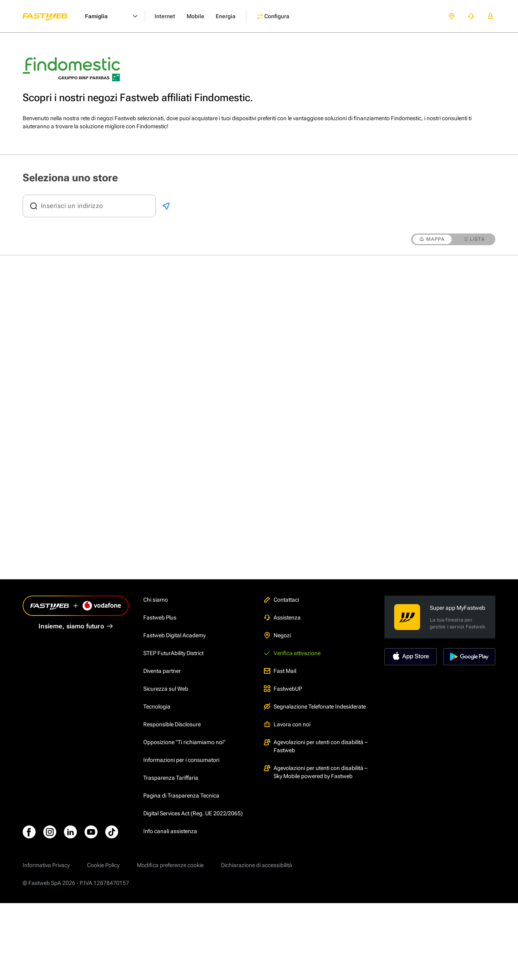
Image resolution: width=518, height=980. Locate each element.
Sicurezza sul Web (166, 689)
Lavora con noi (287, 724)
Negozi (277, 635)
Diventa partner (162, 671)
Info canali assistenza (170, 831)
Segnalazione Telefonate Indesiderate (315, 706)
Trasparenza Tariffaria (171, 778)
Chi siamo (156, 600)
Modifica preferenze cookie (170, 865)
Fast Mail (280, 671)
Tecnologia (157, 706)
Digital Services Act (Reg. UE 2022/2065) (193, 813)
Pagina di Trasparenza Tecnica (181, 795)
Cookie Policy (103, 865)
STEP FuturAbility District (173, 653)
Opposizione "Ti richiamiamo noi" (184, 742)
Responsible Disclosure (172, 724)
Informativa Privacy (46, 865)
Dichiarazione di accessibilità (257, 865)
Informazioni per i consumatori (181, 760)
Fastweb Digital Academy (174, 635)
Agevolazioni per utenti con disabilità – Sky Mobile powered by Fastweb (316, 772)
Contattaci (281, 600)
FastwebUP (283, 689)
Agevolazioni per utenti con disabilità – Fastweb (316, 746)
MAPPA (432, 239)
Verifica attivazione (292, 653)
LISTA (474, 239)
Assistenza (282, 617)
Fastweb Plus (160, 617)
